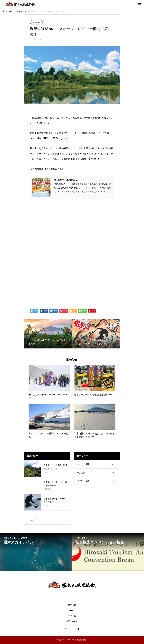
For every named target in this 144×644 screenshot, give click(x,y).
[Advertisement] (72, 283)
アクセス (72, 616)
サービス (72, 611)
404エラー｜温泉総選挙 (66, 180)
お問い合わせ (72, 621)
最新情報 (36, 22)
